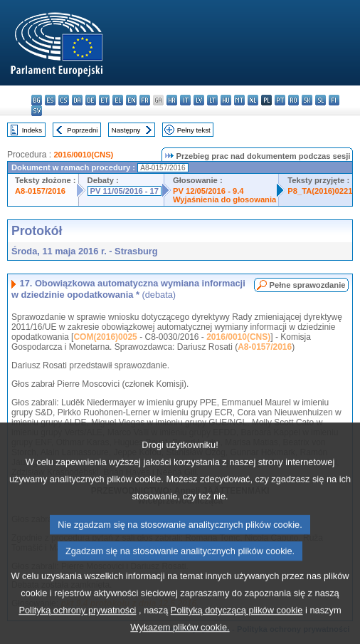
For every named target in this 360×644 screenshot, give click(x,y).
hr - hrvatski (172, 100)
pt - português (280, 100)
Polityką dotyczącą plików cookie (237, 627)
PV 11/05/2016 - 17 (125, 191)
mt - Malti (239, 100)
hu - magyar (226, 100)
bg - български (37, 100)
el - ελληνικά (118, 100)
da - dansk (77, 100)
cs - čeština (64, 100)
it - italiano (185, 100)
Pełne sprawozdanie (308, 285)
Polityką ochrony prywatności (77, 627)
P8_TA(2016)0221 (320, 191)
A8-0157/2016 (40, 191)
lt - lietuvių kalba (212, 100)
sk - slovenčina (307, 100)
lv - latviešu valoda (199, 100)
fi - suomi (334, 100)
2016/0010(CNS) (83, 155)
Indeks (32, 130)
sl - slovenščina (321, 100)
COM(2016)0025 (105, 337)
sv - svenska (37, 111)
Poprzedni (82, 130)
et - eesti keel (104, 100)
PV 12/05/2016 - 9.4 (208, 191)
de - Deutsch (91, 100)
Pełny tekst (194, 130)
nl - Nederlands (253, 100)
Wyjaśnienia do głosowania (224, 199)
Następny (126, 130)
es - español (50, 100)
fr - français (145, 100)
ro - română (293, 100)
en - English (131, 100)
